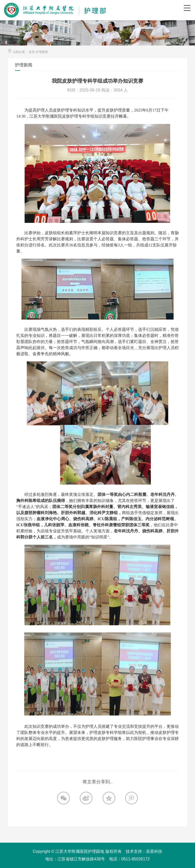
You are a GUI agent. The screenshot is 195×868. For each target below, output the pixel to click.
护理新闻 (42, 52)
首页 (32, 52)
